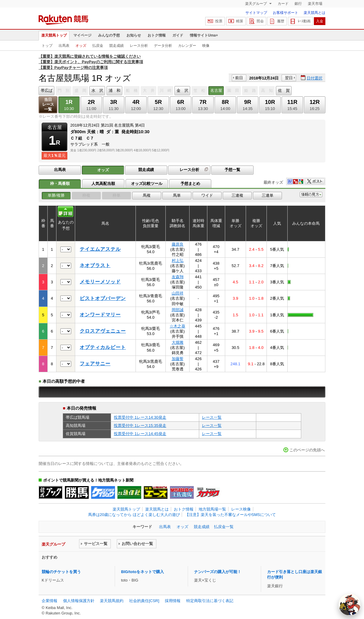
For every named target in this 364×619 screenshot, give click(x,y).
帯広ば (47, 90)
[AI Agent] (350, 604)
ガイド (178, 35)
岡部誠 (178, 310)
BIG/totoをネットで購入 (142, 572)
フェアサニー (95, 364)
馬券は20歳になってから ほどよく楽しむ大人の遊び (134, 515)
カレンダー (187, 46)
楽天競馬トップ (54, 35)
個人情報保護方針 (79, 601)
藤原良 (178, 244)
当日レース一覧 (48, 104)
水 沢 (97, 90)
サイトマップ (256, 13)
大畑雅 (178, 342)
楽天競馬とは (315, 13)
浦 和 (115, 90)
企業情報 (49, 601)
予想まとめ (190, 184)
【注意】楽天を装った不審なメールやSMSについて (230, 515)
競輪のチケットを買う (61, 572)
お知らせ (134, 35)
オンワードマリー (100, 315)
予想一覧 (232, 170)
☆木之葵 (177, 326)
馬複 (147, 195)
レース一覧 (212, 417)
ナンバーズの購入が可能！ (218, 572)
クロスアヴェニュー (103, 331)
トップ (47, 46)
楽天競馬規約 (112, 601)
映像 (206, 46)
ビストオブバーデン (103, 298)
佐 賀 (284, 90)
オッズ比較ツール (147, 184)
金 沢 (182, 90)
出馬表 (64, 46)
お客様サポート (286, 13)
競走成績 (117, 46)
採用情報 (173, 601)
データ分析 (163, 46)
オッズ (81, 46)
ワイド (207, 195)
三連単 (268, 195)
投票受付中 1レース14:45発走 (140, 434)
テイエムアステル (100, 249)
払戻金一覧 (224, 527)
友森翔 (178, 277)
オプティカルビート (103, 347)
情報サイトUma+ (204, 35)
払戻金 (98, 46)
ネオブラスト (95, 265)
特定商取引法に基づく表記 (210, 601)
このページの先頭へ (307, 450)
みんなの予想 (109, 35)
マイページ (82, 35)
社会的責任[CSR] (144, 601)
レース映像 (241, 509)
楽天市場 (315, 4)
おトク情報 (157, 35)
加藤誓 (178, 359)
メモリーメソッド (100, 282)
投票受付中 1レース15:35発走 (140, 426)
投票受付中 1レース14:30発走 (140, 417)
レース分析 (139, 46)
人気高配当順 (103, 184)
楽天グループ (256, 4)
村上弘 (178, 261)
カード (283, 4)
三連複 (237, 195)
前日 (239, 78)
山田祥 (178, 293)
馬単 (177, 195)
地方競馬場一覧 (212, 509)
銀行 (298, 4)
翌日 (289, 78)
